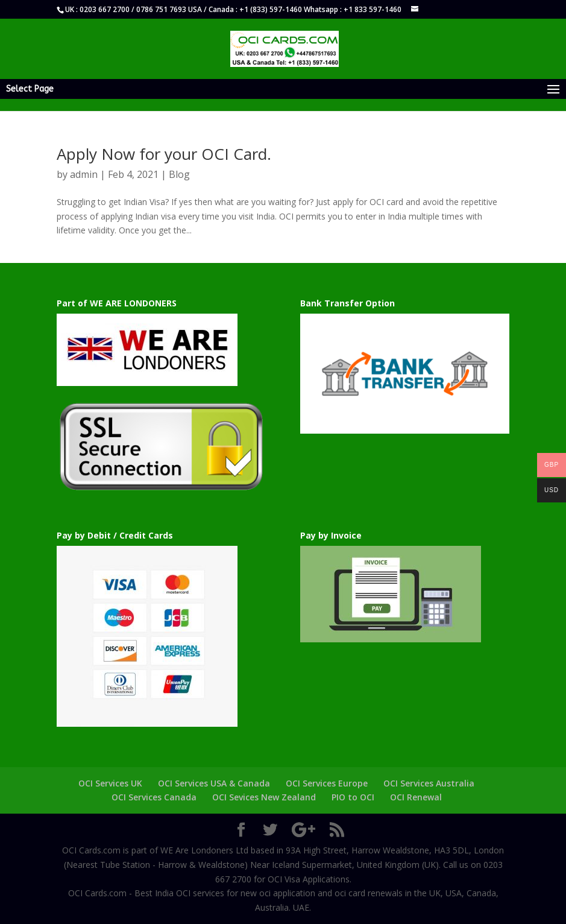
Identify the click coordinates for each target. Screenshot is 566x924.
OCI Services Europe (327, 783)
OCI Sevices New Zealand (264, 797)
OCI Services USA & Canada (214, 783)
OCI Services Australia (429, 783)
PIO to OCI (353, 797)
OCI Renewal (416, 797)
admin (84, 174)
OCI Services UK (110, 783)
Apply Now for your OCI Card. (164, 154)
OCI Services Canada (154, 797)
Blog (179, 174)
